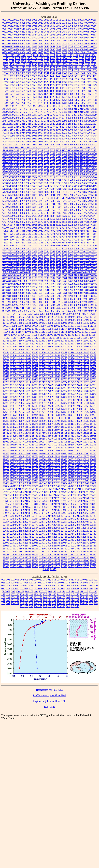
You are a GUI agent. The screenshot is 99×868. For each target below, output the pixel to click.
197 (77, 600)
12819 (35, 394)
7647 (11, 260)
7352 (82, 243)
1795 (29, 106)
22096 (28, 516)
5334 (58, 180)
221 (63, 603)
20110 (21, 465)
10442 (50, 317)
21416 (21, 495)
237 (50, 606)
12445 (86, 352)
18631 (6, 430)
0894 (82, 49)
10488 (64, 320)
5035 (47, 136)
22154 (57, 516)
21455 (57, 495)
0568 (70, 35)
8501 (76, 296)
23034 (64, 543)
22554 (35, 528)
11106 (92, 335)
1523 (29, 82)
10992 (14, 326)
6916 (23, 225)
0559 (41, 35)
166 (59, 597)
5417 (82, 186)
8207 (70, 281)
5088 (47, 145)
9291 (41, 305)
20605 (28, 480)
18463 (6, 427)
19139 (86, 442)
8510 (82, 296)
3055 (41, 127)
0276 (35, 29)
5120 (23, 150)
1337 (23, 73)
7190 (11, 240)
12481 (13, 361)
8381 (11, 290)
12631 (21, 373)
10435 (21, 317)
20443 (35, 474)
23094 (57, 546)
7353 (88, 243)
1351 (5, 76)
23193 (28, 549)
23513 (64, 554)
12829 (13, 397)
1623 (11, 91)
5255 (64, 171)
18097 (28, 418)
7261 (41, 243)
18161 (71, 418)
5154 (82, 153)
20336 (71, 471)
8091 (17, 272)
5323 (88, 177)
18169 (78, 418)
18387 (50, 424)
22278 (28, 522)
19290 (86, 445)
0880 (35, 49)
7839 (88, 263)
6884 (70, 222)
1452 (82, 76)
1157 (12, 61)
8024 (17, 269)
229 (96, 603)
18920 (79, 436)
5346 (82, 180)
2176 (47, 112)
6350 (82, 207)
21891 (6, 510)
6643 (88, 216)
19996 (64, 459)
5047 (11, 139)
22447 (28, 525)
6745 (11, 219)
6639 (64, 216)
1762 (58, 100)
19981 (50, 459)
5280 (88, 171)
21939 (57, 510)
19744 (21, 456)
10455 (79, 317)
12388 (21, 347)
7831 (76, 263)
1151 (70, 58)
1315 (23, 70)
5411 (47, 186)
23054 (93, 543)
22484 (57, 525)
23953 (13, 566)
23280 (42, 549)
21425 (28, 495)
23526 (79, 554)
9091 (17, 302)
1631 (41, 91)
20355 (93, 471)
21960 (79, 510)
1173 (11, 64)
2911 (82, 124)
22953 (71, 540)
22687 (50, 531)
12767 (57, 388)
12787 (86, 391)
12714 (28, 382)
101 (22, 591)
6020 (94, 192)
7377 (94, 243)
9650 (11, 311)
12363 (42, 341)
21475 (79, 495)
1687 (94, 94)
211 (26, 603)
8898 (53, 299)
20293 (42, 471)
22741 (42, 534)
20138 (78, 465)
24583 (71, 566)
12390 (28, 347)
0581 (94, 35)
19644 (64, 453)
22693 (57, 531)
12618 (21, 370)
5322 (82, 177)
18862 (42, 436)
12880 (35, 397)
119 (86, 591)
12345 (91, 338)
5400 (11, 186)
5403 (29, 186)
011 (45, 580)
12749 (86, 385)
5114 (88, 147)
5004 (58, 130)
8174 (17, 278)
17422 (42, 406)
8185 (70, 278)
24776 (86, 566)
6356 (17, 210)
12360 (21, 341)
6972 (11, 228)
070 (96, 586)
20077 (64, 462)
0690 (64, 41)
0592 (35, 38)
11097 (28, 335)
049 (17, 586)
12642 (6, 376)
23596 (42, 557)
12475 (64, 358)
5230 (17, 168)
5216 (35, 165)
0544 (35, 35)
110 (54, 591)
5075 (64, 142)
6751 (46, 219)
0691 (70, 41)
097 (4, 591)
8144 (17, 275)
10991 (6, 326)
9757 (25, 314)
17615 (86, 409)
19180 (28, 445)
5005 (64, 130)
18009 (21, 415)
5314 (35, 177)
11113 (42, 338)
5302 (70, 174)
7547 (82, 248)
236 (45, 606)
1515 (76, 79)
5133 (94, 150)
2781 (82, 118)
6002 (47, 192)
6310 (11, 207)
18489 (21, 427)
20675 (21, 483)
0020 (11, 23)
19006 (21, 439)
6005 (53, 192)
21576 (93, 498)
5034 (41, 136)
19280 (78, 445)
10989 (86, 323)
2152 (5, 109)
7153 (64, 234)
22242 (64, 519)
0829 (58, 43)
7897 (29, 266)
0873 (94, 46)
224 (72, 603)
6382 (70, 210)
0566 (58, 35)
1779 (41, 103)
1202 (58, 64)
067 (86, 586)
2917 (23, 127)
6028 (47, 195)
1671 (11, 94)
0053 (17, 26)
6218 (82, 198)
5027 (94, 133)
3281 (76, 127)
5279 (82, 171)
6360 (41, 210)
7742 (41, 263)
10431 (92, 314)
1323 (64, 70)
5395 (76, 183)
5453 (29, 192)
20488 (50, 474)
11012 (86, 326)
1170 (87, 61)
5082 (11, 145)
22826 (64, 537)
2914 (5, 127)
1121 (76, 55)
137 (45, 594)
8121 (41, 272)
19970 (35, 459)
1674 (29, 94)
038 (68, 583)
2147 (70, 106)
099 (13, 591)
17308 (50, 403)
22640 (6, 531)
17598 (71, 409)
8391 (47, 290)
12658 (28, 379)
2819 (47, 124)
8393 (58, 290)
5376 (88, 180)
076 (17, 588)
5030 (17, 136)
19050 (64, 439)
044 (91, 583)
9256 (76, 302)
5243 (94, 168)
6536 (76, 213)
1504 (29, 79)
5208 (82, 162)
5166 (58, 156)
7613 (41, 257)
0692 (76, 41)
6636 (47, 216)
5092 (70, 145)
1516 (82, 79)
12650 (64, 376)
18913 (71, 436)
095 (91, 588)
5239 (70, 168)
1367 (41, 76)
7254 (17, 243)
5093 (76, 145)
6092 (58, 195)
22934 (57, 540)
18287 (28, 421)
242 (73, 606)
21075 (21, 489)
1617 (76, 88)
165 (54, 597)
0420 (88, 29)
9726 (70, 311)
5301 (64, 174)
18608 (86, 427)
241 (68, 606)
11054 (49, 329)
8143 (11, 275)
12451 (35, 355)
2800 (94, 121)
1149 (58, 58)
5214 (23, 165)
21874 (57, 507)
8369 (70, 287)
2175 (41, 112)
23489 (35, 554)
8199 (29, 281)
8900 (64, 299)
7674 (88, 260)
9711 (64, 311)
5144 (64, 153)
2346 (53, 118)
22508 (86, 525)
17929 (86, 412)
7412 (70, 246)
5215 (29, 165)
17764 (35, 412)
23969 (28, 566)
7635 (88, 257)
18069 (93, 415)
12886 (79, 397)
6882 (58, 222)
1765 (76, 100)
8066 (64, 269)
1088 (82, 52)
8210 (88, 281)
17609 (79, 409)
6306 (82, 204)
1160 (29, 61)
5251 (47, 171)
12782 (50, 391)
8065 (58, 269)
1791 (17, 106)
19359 (64, 448)
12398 (57, 347)
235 (40, 606)
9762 (48, 314)
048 (13, 586)
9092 (23, 302)
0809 (11, 43)
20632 (79, 480)
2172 (23, 112)
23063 (13, 546)
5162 (35, 156)
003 (17, 580)
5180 (47, 159)
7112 (94, 231)
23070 (28, 546)
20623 (57, 480)
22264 (6, 522)
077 (22, 588)
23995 (42, 566)
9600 (46, 308)
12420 (93, 349)
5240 (76, 168)
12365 (57, 341)
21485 (93, 495)
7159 (5, 237)
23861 (35, 563)
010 (40, 580)
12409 (21, 349)
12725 (71, 382)
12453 (50, 355)
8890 (35, 299)
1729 (53, 97)
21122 (42, 489)
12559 (71, 364)
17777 (42, 412)
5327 (17, 180)
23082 (50, 546)
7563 (41, 251)
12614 (86, 367)
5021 (64, 133)
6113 (29, 198)
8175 (23, 278)
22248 (79, 519)
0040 (88, 23)
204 (96, 600)
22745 (57, 534)
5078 (82, 142)
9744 (82, 311)
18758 (13, 433)
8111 (29, 272)
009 (36, 580)
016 (68, 580)
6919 (41, 225)
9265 (5, 305)
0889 (70, 49)
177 (91, 597)
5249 (35, 171)
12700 (64, 379)
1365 (29, 76)
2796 (70, 121)
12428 (35, 352)
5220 (52, 165)
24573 (64, 566)
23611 (78, 557)
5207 (76, 162)
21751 (71, 501)
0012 (64, 20)
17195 (93, 400)
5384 (29, 183)
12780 (35, 391)
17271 (35, 403)
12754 (21, 388)
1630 (35, 91)
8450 (41, 293)
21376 (86, 492)
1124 (93, 55)
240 (63, 606)
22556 (50, 528)
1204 (70, 64)
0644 (94, 38)
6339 (70, 207)
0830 (64, 43)
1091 (6, 55)
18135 (64, 418)
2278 (88, 115)
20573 (64, 477)
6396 (11, 213)
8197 (17, 281)
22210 (21, 519)
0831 (70, 43)
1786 (82, 103)
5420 (5, 189)
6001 (41, 192)
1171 (93, 61)
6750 (41, 219)
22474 (42, 525)
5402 (23, 186)
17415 (35, 406)
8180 (47, 278)
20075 (57, 462)
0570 (82, 35)
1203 (64, 64)
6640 (70, 216)
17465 (79, 406)
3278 (58, 127)
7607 (11, 257)
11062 (78, 329)
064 (73, 586)
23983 (35, 566)
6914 (11, 225)
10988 (79, 323)
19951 (21, 459)
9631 (64, 308)
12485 (42, 361)
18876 (57, 436)
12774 (93, 388)
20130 (35, 465)
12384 (93, 344)
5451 (17, 192)
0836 (5, 46)
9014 (76, 299)
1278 (58, 67)
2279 (94, 115)
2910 (76, 124)
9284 (29, 305)
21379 (93, 492)
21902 (21, 510)
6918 (35, 225)
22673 (35, 531)
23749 (42, 560)
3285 (5, 130)
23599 (57, 557)
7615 (52, 257)
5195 (35, 162)
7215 (46, 240)
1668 (88, 91)
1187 (17, 64)
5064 (5, 142)
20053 (28, 462)
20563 (50, 477)
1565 (11, 85)
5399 (5, 186)
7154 (70, 234)
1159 (23, 61)
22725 (13, 534)
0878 (29, 49)
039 (73, 583)
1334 (5, 73)
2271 (47, 115)
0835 (94, 43)
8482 (23, 296)
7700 (29, 263)
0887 (58, 49)
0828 (53, 43)
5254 (58, 171)
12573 (79, 364)
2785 (11, 121)
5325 (5, 180)
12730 (6, 385)
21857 (28, 507)
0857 (76, 46)
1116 (47, 55)
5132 (88, 150)
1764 (70, 100)
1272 (23, 67)
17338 (79, 403)
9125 (58, 302)
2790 (41, 121)
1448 (58, 76)
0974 (5, 52)
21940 (64, 510)
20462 (42, 474)
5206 (70, 162)
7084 (17, 231)
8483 (29, 296)
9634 (76, 308)
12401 (71, 347)
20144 (86, 465)
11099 (43, 335)
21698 (57, 501)
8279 (23, 287)
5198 (53, 162)
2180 (64, 112)
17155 (64, 400)
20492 (57, 474)
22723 (93, 531)
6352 (88, 207)
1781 (53, 103)
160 (31, 597)
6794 (5, 222)
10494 (79, 320)
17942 (93, 412)
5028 (5, 136)
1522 (23, 82)
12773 (86, 388)
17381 (13, 406)
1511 (52, 79)
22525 (13, 528)
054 (40, 586)
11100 (50, 335)
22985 (35, 543)
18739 (93, 430)
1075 (41, 52)
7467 (29, 248)
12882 (50, 397)
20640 (86, 480)
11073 (14, 332)
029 (31, 583)
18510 (28, 427)
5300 (58, 174)
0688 (53, 41)
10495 (86, 320)
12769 (71, 388)
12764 (50, 388)
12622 (50, 370)
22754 (71, 534)
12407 (6, 349)
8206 (64, 281)
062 (63, 586)
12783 (57, 391)
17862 (57, 412)
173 (77, 597)
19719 (6, 456)
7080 (88, 228)
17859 (50, 412)
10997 (42, 326)
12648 (50, 376)
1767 (88, 100)
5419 (94, 186)
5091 (64, 145)
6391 (82, 210)
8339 (58, 287)
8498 (64, 296)
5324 (94, 177)
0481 (88, 32)
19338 (35, 448)
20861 (93, 483)
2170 (11, 112)
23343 (86, 549)
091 (77, 588)
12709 (6, 382)
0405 (52, 29)
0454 (35, 32)
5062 (88, 139)
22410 (93, 522)
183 (17, 600)
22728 (21, 534)
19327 (28, 448)
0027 (29, 23)
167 (63, 597)
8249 (82, 284)
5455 (35, 192)
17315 (57, 403)
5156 (94, 153)
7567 (53, 251)
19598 (13, 453)
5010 (94, 130)
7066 (47, 228)
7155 (76, 234)
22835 (79, 537)
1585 (35, 88)
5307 (5, 177)
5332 (47, 180)
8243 (70, 284)
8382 (17, 290)
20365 (13, 474)
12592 (93, 364)
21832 (71, 504)
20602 (13, 480)
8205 (58, 281)
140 (54, 594)
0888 (64, 49)
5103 (29, 147)
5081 (5, 145)
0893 (76, 49)
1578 (88, 85)
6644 (94, 216)
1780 (47, 103)
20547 (28, 477)
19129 (78, 442)
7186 (82, 237)
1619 (88, 88)
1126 (12, 58)
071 (3, 588)
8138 (88, 272)
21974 (6, 513)
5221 (58, 165)
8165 (76, 275)
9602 (52, 308)
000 (3, 580)
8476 (94, 293)
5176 (23, 159)
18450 (86, 424)
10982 (35, 323)
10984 (50, 323)
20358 (6, 474)
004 (22, 580)
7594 (35, 254)
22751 (64, 534)
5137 (23, 153)
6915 (17, 225)
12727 (78, 382)
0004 (23, 20)
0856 (70, 46)
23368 (13, 552)
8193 (94, 278)
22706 (71, 531)
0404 (46, 29)
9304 (88, 305)
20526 (79, 474)
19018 (42, 439)
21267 (93, 489)
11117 (49, 338)
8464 (64, 293)
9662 (47, 311)
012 (49, 580)
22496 (71, 525)
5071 (41, 142)
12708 (93, 379)
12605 (21, 367)
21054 (14, 489)
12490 (57, 361)
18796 (57, 433)
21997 (42, 513)
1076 (47, 52)
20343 (79, 471)
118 (81, 591)
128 (17, 594)
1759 (41, 100)
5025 (82, 133)
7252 (5, 243)
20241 (79, 468)
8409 (5, 293)
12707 (86, 379)
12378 (50, 344)
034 (50, 583)
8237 (64, 284)
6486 (64, 213)
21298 (42, 492)
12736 (28, 385)
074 (13, 588)
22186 (93, 516)
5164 (47, 156)
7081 (94, 228)
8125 (52, 272)
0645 (5, 41)
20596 (6, 480)
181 (13, 600)
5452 (23, 192)
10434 (13, 317)
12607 (35, 367)
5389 (53, 183)
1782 (58, 103)
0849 (35, 46)
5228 (5, 168)
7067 (53, 228)
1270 (11, 67)
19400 (93, 448)
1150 (64, 58)
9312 (17, 308)
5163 (41, 156)
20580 (79, 477)
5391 (64, 183)
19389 (86, 448)
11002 (57, 326)
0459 (64, 32)
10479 (50, 320)
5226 (88, 165)
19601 (21, 453)
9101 (53, 302)
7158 (94, 234)
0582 (5, 38)
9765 (66, 314)
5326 (11, 180)
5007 (76, 130)
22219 (42, 519)
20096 (86, 462)
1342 (53, 73)
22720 (86, 531)
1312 (5, 70)
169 (68, 597)
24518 (57, 566)
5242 (88, 168)
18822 (93, 433)
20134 (49, 465)
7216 (52, 240)
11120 (63, 338)
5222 (64, 165)
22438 (6, 525)
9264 (94, 302)
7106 (82, 231)
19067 (6, 442)
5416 (76, 186)
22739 (35, 534)
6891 (5, 225)
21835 (78, 504)
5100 (11, 147)
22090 (13, 516)
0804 (88, 41)
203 (91, 600)
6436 (41, 213)
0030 (47, 23)
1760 (47, 100)
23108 (79, 546)
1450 (70, 76)
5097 (94, 145)
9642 (88, 308)
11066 (7, 332)
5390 (58, 183)
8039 (29, 269)
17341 (86, 403)
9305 (94, 305)
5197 (47, 162)
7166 (35, 237)
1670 (5, 94)
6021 (5, 195)
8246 (76, 284)
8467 (70, 293)
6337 (58, 207)
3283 (88, 127)
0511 (29, 35)
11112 (35, 338)
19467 (57, 451)
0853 (53, 46)
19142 (93, 442)
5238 (64, 168)
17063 (21, 400)
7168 (47, 237)
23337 (79, 549)
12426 (28, 352)
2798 (82, 121)
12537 (86, 361)
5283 (11, 174)
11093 (7, 335)
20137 (71, 465)
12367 (71, 341)
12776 (13, 391)
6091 (53, 195)
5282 (5, 174)
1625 (23, 91)
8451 (47, 293)
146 (77, 594)
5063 (94, 139)
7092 (53, 231)
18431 (79, 424)
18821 (86, 433)
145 (73, 594)
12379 (57, 344)
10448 (64, 317)
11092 (92, 332)
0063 (76, 26)
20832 (71, 483)
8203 (47, 281)
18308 (57, 421)
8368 (64, 287)
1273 (29, 67)
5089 (53, 145)
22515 (93, 525)
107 (41, 591)
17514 (21, 409)
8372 (76, 287)
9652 (17, 311)
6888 (88, 222)
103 (31, 591)
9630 (58, 308)
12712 (20, 382)
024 (8, 583)
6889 (94, 222)
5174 (11, 159)
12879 (28, 397)
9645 (94, 308)
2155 (23, 109)
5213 (17, 165)
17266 (21, 403)
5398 (94, 183)
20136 (64, 465)
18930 (86, 436)
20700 (35, 483)
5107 (53, 147)
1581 (11, 88)
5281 (94, 171)
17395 (28, 406)
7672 (82, 260)
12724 (64, 382)
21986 (28, 513)
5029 (11, 136)
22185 (86, 516)
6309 (5, 207)
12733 (13, 385)
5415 (70, 186)
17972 (13, 415)
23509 (57, 554)
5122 (35, 150)
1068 (29, 52)
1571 (47, 85)
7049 (29, 228)
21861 (35, 507)
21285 (13, 492)
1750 (82, 97)
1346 (70, 73)
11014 (93, 326)
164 (50, 597)
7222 (76, 240)
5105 (41, 147)
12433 (64, 352)
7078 (76, 228)
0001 (5, 20)
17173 (79, 400)
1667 (82, 91)
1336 (17, 73)
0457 (53, 32)
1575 (70, 85)
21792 (6, 504)
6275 (64, 201)
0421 (94, 29)
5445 (76, 189)
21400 (13, 495)
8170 (94, 275)
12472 (50, 358)
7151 (52, 234)
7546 (76, 248)
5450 (11, 192)
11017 (7, 329)
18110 (49, 418)
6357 (23, 210)
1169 (82, 61)
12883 (57, 397)
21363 (78, 492)
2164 (70, 109)
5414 (64, 186)
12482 (21, 361)
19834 (57, 456)
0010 (53, 20)
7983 (70, 266)
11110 (21, 338)
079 (31, 588)
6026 (35, 195)
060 (54, 586)
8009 (94, 266)
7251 (94, 240)
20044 (21, 462)
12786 (79, 391)
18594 (71, 427)
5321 (76, 177)
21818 (49, 504)
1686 (88, 94)
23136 (93, 546)
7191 (17, 240)
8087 (5, 272)
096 (96, 588)
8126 (58, 272)
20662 (13, 483)
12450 (28, 355)
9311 (11, 308)
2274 (64, 115)
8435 (17, 293)
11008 (78, 326)
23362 (6, 552)
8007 (88, 266)
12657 (21, 379)
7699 (23, 263)
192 (54, 600)
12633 (35, 373)
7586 (11, 254)
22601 (79, 528)
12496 (71, 361)
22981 (28, 543)
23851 (13, 563)
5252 (53, 171)
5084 (23, 145)
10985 (57, 323)
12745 (64, 385)
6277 (76, 201)
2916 (17, 127)
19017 (35, 439)
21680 (50, 501)
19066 (93, 439)
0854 (58, 46)
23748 (35, 560)
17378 (6, 406)
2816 (29, 124)
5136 (17, 153)
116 (73, 591)
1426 (47, 76)
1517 (88, 79)
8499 (70, 296)
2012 (41, 106)
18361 (13, 424)
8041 (35, 269)
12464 (28, 358)
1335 (11, 73)
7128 (11, 234)
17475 (93, 406)
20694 (28, 483)
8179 (41, 278)
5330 (35, 180)
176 (86, 597)
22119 (35, 516)
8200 (35, 281)
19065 (86, 439)
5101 (17, 147)
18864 (50, 436)
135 (36, 594)
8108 (23, 272)
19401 (6, 451)
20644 (93, 480)
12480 (6, 361)
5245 (11, 171)
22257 (93, 519)
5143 (58, 153)
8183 (58, 278)
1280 (70, 67)
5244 (5, 171)
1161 (35, 61)
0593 (41, 38)
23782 (64, 560)
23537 (93, 554)
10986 (64, 323)
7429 (5, 248)
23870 (50, 563)
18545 (35, 427)
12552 (57, 364)
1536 (70, 82)
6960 (76, 225)
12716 (35, 382)
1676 (35, 94)
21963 (86, 510)
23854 (28, 563)
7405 (58, 246)
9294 (53, 305)
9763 (54, 314)
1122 (81, 55)
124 (8, 594)
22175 (78, 516)
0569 (76, 35)
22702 (64, 531)
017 (72, 580)
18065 (86, 415)
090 (73, 588)
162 (40, 597)
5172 (94, 156)
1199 (40, 64)
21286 (21, 492)
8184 (64, 278)
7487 (35, 248)
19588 (6, 453)
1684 (76, 94)
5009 (88, 130)
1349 (88, 73)
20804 (64, 483)
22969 (93, 540)
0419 (82, 29)
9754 (13, 314)
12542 (13, 364)
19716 (93, 453)
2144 (53, 106)
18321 (71, 421)
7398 (41, 246)
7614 (46, 257)
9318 (35, 308)
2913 (94, 124)
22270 (13, 522)
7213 (35, 240)
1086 (70, 52)
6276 (70, 201)
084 (45, 588)
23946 (6, 566)
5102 (23, 147)
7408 (64, 246)
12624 (64, 370)
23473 (6, 554)
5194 (29, 162)
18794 (50, 433)
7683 (5, 263)
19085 (28, 442)
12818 (28, 394)
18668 (35, 430)
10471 (42, 320)
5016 (35, 133)
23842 (6, 563)
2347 (58, 118)
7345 (70, 243)
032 (40, 583)
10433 (6, 317)
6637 (53, 216)
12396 (50, 347)
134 (31, 594)
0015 (82, 20)
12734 (21, 385)
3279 (64, 127)
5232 (29, 168)
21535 (71, 498)
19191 (35, 445)
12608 (42, 367)
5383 (23, 183)
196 (73, 600)
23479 (13, 554)
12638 (71, 373)
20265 (6, 471)
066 (82, 586)
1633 (53, 91)
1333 (94, 70)
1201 (52, 64)
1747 (64, 97)
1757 (29, 100)
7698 (17, 263)
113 (59, 591)
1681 (58, 94)
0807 (5, 43)
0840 (23, 46)
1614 (58, 88)
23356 (93, 549)
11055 (57, 329)
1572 (53, 85)
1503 (23, 79)
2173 (29, 112)
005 (27, 580)
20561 (42, 477)
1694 (35, 97)
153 (3, 597)
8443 (23, 293)
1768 (94, 100)
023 (3, 583)
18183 (86, 418)
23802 (79, 560)
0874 (5, 49)
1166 (64, 61)
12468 (35, 358)
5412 (52, 186)
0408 (70, 29)
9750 (94, 311)
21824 (57, 504)
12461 (13, 358)
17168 (71, 400)
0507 (5, 35)
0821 (23, 43)
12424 (21, 352)
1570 (41, 85)
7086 (29, 231)
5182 (58, 159)
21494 (21, 498)
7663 (53, 260)
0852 (47, 46)
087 (59, 588)
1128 (23, 58)
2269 (35, 115)
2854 (70, 124)
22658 (28, 531)
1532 (53, 82)
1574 (64, 85)
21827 (64, 504)
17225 (6, 403)
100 (18, 591)
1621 (94, 88)
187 (31, 600)
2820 (53, 124)
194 (63, 600)
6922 (58, 225)
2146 (64, 106)
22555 (42, 528)
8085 (94, 269)
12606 (28, 367)
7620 (70, 257)
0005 (29, 20)
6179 (70, 198)
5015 (29, 133)
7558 (29, 251)
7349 (76, 243)
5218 (46, 165)
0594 (47, 38)
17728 (28, 412)
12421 (6, 352)
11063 (85, 329)
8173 (11, 278)
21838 (86, 504)
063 (68, 586)
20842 (86, 483)
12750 (93, 385)
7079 (82, 228)
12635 (50, 373)
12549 (35, 364)
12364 (50, 341)
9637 (82, 308)
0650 (29, 41)
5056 (58, 139)
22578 (64, 528)
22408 (86, 522)
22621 (93, 528)
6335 (46, 207)
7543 (70, 248)
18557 (50, 427)
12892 (6, 400)
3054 (35, 127)
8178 (35, 278)
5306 (94, 174)
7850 (11, 266)
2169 (5, 112)
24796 (93, 566)
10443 (57, 317)
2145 (58, 106)
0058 (47, 26)
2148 (76, 106)
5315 (41, 177)
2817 (35, 124)
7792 (58, 263)
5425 (35, 189)
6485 (58, 213)
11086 (64, 332)
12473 (57, 358)
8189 (82, 278)
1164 (52, 61)
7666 (64, 260)
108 (45, 591)
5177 (29, 159)
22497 (79, 525)
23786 (71, 560)
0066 (94, 26)
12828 (6, 397)
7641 (94, 257)
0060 (58, 26)
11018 (14, 329)
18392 (57, 424)
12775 (6, 391)
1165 (58, 61)
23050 (86, 543)
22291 (42, 522)
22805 (50, 537)
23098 (64, 546)
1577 (82, 85)
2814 (17, 124)
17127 (50, 400)
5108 (59, 147)
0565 (52, 35)
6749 (35, 219)
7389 (29, 246)
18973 (6, 439)
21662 (13, 501)
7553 (11, 251)
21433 (35, 495)
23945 (93, 563)
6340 (76, 207)
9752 (7, 314)
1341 (47, 73)
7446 (17, 248)
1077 (53, 52)
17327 (64, 403)
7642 (5, 260)
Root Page (49, 707)
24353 (50, 566)
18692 (50, 430)
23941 (79, 563)
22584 (71, 528)
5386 (41, 183)
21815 (42, 504)
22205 (13, 519)
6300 (47, 204)
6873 (29, 222)
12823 (64, 394)
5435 (64, 189)
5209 (88, 162)
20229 (71, 468)
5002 (47, 130)
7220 (64, 240)
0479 (82, 32)
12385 (6, 347)
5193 (23, 162)
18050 (64, 415)
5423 (23, 189)
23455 (86, 552)
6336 (52, 207)
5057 (64, 139)
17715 (21, 412)
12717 (42, 382)
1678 (47, 94)
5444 (70, 189)
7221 (70, 240)
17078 (35, 400)
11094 (14, 335)
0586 (17, 38)
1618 (82, 88)
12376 (35, 344)
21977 (13, 513)
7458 (23, 248)
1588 (53, 88)
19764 (42, 456)
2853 (64, 124)
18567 (57, 427)
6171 (58, 198)
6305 (76, 204)
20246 (86, 468)
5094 (82, 145)
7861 (23, 266)
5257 (70, 171)
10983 (42, 323)
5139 (35, 153)
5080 (94, 142)
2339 (11, 118)
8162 (58, 275)
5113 (82, 147)
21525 (57, 498)
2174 (35, 112)
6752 (52, 219)
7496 (41, 248)
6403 (35, 213)
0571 (88, 35)
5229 (11, 168)
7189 (5, 240)
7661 (47, 260)
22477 (50, 525)
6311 (17, 207)
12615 (93, 367)
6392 (88, 210)
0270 (29, 29)
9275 (23, 305)
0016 (88, 20)
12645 (28, 376)
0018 (94, 20)
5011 (5, 133)
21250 (85, 489)
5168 (70, 156)
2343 (35, 118)
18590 (64, 427)
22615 (86, 528)
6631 (23, 216)
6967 (88, 225)
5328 (23, 180)
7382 (17, 246)
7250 (88, 240)
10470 (35, 320)
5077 (76, 142)
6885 (76, 222)
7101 (70, 231)
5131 (82, 150)
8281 (29, 287)
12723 (57, 382)
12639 (79, 373)
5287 (29, 174)
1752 (94, 97)
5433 (53, 189)
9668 (58, 311)
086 (54, 588)
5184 (70, 159)
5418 (88, 186)
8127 (64, 272)
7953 (47, 266)
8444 (29, 293)
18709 (64, 430)
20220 (57, 468)
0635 (64, 38)
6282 (11, 204)
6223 (11, 201)
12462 (21, 358)
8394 (64, 290)
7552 (5, 251)
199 (82, 600)
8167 (88, 275)
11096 (21, 335)
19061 (71, 439)
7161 (17, 237)
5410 (41, 186)
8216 (29, 284)
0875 (11, 49)
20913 (21, 486)
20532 (6, 477)
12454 (57, 355)
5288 (35, 174)
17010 (13, 400)
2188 (94, 112)
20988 (79, 486)
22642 (13, 531)
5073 (53, 142)
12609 (50, 367)
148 (86, 594)
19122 (71, 442)
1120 (70, 55)
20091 (79, 462)
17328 (71, 403)
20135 (57, 465)
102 (27, 591)
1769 (5, 103)
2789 (35, 121)
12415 (57, 349)
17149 (57, 400)
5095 (88, 145)
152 (96, 594)
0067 (5, 29)
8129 (70, 272)
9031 (5, 302)
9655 (23, 311)
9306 (5, 308)
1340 (41, 73)
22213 (28, 519)
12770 (79, 388)
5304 (82, 174)
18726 (79, 430)
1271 (17, 67)
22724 (6, 534)
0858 (82, 46)
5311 (29, 177)
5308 (11, 177)
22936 (64, 540)
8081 (82, 269)
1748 (70, 97)
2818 (41, 124)
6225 (23, 201)
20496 (64, 474)
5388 (47, 183)
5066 (17, 142)
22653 (21, 531)
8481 (17, 296)
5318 (58, 177)
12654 (93, 376)
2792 (53, 121)
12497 (79, 361)
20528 (93, 474)
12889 (93, 397)
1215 (82, 64)
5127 (64, 150)
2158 (41, 109)
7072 (58, 228)
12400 (64, 347)
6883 (64, 222)
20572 (57, 477)
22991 (42, 543)
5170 (82, 156)
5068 (29, 142)
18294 (35, 421)
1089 (88, 52)
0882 (47, 49)
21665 (21, 501)
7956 (53, 266)
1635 (64, 91)
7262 (47, 243)
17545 (42, 409)
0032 (58, 23)
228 (91, 603)
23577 (28, 557)
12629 (6, 373)
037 (63, 583)
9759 (36, 314)
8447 (35, 293)
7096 (64, 231)
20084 (71, 462)
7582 (94, 251)
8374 (82, 287)
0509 (17, 35)
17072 (28, 400)
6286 (35, 204)
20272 (21, 471)
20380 (28, 474)
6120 (52, 198)
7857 (17, 266)
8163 (64, 275)
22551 (28, 528)
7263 (53, 243)
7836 (82, 263)
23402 (35, 552)
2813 (11, 124)
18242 (13, 421)
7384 (23, 246)
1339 (35, 73)
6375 (58, 210)
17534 (35, 409)
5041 (82, 136)
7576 (82, 251)
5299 (53, 174)
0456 (47, 32)
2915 (11, 127)
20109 (13, 465)
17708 (13, 412)
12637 (64, 373)
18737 (86, 430)
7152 (58, 234)
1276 (47, 67)
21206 (71, 489)
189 (40, 600)
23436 (64, 552)
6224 (17, 201)
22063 (79, 513)
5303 (76, 174)
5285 (23, 174)
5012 (11, 133)
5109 (65, 147)
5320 (70, 177)
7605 (94, 254)
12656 (13, 379)
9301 (70, 305)
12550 (42, 364)
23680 (93, 557)
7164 (23, 237)
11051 (35, 329)
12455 (64, 355)
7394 (35, 246)
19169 (13, 445)
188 (36, 600)
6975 (17, 228)
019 (82, 580)
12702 (79, 379)
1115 (41, 55)
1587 (47, 88)
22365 (64, 522)
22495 (64, 525)
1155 (93, 58)
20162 (13, 468)
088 (63, 588)
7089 (41, 231)
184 (22, 600)
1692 (23, 97)
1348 (82, 73)
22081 (6, 516)
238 (54, 606)
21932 (50, 510)
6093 (64, 195)
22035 (50, 513)
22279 (35, 522)
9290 (35, 305)
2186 (82, 112)
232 (27, 606)
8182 (53, 278)
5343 (70, 180)
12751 (6, 388)
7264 (58, 243)
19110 (57, 442)
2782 (88, 118)
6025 (29, 195)
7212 (29, 240)
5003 (53, 130)
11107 (7, 338)
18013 (28, 415)
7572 (70, 251)
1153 (82, 58)
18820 (79, 433)
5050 (29, 139)
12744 (57, 385)
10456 (86, 317)
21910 (35, 510)
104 (36, 591)
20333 (64, 471)
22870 (13, 540)
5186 (76, 159)
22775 (21, 537)
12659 (35, 379)
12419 (86, 349)
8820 (23, 299)
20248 (93, 468)
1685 (82, 94)
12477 (79, 358)
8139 (94, 272)
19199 (42, 445)
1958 (35, 106)
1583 (23, 88)
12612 (71, 367)
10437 (35, 317)
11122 (70, 338)
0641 (76, 38)
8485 (35, 296)
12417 (71, 349)
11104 (78, 335)
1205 (76, 64)
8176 (29, 278)
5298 (47, 174)
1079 (64, 52)
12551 (50, 364)
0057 (41, 26)
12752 (13, 388)
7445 (11, 248)
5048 (17, 139)
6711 (5, 219)
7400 (47, 246)
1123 (87, 55)
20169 (21, 468)
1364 (23, 76)
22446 (21, 525)
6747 (23, 219)
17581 (64, 409)
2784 (5, 121)
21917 (42, 510)
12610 (57, 367)
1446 (53, 76)
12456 (71, 355)
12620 (35, 370)
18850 (21, 436)
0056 (35, 26)
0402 (41, 29)
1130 (35, 58)
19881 (6, 459)
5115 (94, 147)
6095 (76, 195)
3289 (29, 130)
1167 (70, 61)
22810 (57, 537)
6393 (94, 210)
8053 (53, 269)
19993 (57, 459)
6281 (5, 204)
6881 (53, 222)
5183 (64, 159)
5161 (29, 156)
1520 (11, 82)
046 (3, 586)
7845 (94, 263)
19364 (71, 448)
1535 (64, 82)
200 (86, 600)
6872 (23, 222)
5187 (82, 159)
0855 (64, 46)
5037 (58, 136)
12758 (42, 388)
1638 (76, 91)
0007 (41, 20)
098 (8, 591)
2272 (53, 115)
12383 (86, 344)
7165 (29, 237)
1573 (58, 85)
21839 (93, 504)
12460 (6, 358)
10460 (6, 320)
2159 (47, 109)
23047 (71, 543)
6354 (5, 210)
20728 (57, 483)
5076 (70, 142)
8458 (53, 293)
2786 (17, 121)
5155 (88, 153)
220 (59, 603)
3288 (23, 130)
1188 (23, 64)
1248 (94, 64)
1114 (35, 55)
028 (27, 583)
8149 (35, 275)
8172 (5, 278)
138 (50, 594)
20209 (50, 468)
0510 (23, 35)
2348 (64, 118)
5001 (41, 130)
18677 (42, 430)
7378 (5, 246)
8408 (94, 290)
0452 (23, 32)
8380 (5, 290)
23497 (50, 554)
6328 (29, 207)
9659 (35, 311)
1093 (18, 55)
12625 (71, 370)
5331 (41, 180)
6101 (11, 198)
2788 (29, 121)
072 (8, 588)
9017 (82, 299)
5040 (76, 136)
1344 (58, 73)
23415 (50, 552)
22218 (35, 519)
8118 (35, 272)
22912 (35, 540)
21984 (21, 513)
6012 (76, 192)
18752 (6, 433)
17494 (13, 409)
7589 (23, 254)
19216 (57, 445)
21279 (6, 492)
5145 (70, 153)
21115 (35, 489)
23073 (42, 546)
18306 (50, 421)
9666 (53, 311)
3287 (17, 130)
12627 (86, 370)
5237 (58, 168)
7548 (88, 248)
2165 (76, 109)
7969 (64, 266)
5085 (29, 145)
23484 (28, 554)
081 (36, 588)
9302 (76, 305)
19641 (57, 453)
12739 (35, 385)
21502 (42, 498)
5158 (11, 156)
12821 (50, 394)
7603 (82, 254)
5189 (94, 159)
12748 (79, 385)
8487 (47, 296)
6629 (11, 216)
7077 (70, 228)
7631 (82, 257)
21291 (28, 492)
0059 (53, 26)
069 (91, 586)
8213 (11, 284)
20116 (28, 465)
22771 (13, 537)
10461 (13, 320)
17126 (42, 400)
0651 (35, 41)
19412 (21, 451)
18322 (79, 421)
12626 (79, 370)
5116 (5, 150)
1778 (35, 103)
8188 (76, 278)
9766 (72, 314)
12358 (13, 341)
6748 (29, 219)
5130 (76, 150)
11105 (85, 335)
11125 (77, 338)
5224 (76, 165)
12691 (50, 379)
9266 (11, 305)
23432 (57, 552)
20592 (93, 477)
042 (82, 583)
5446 (82, 189)
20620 (50, 480)
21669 (28, 501)
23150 (6, 549)
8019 (11, 269)
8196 (11, 281)
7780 (47, 263)
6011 (70, 192)
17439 (71, 406)
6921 (53, 225)
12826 (86, 394)
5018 (46, 133)
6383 (76, 210)
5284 (17, 174)
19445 (50, 451)
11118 (56, 338)
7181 (53, 237)
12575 (86, 364)
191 (50, 600)
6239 (53, 201)
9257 (82, 302)
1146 (41, 58)
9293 (47, 305)
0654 (47, 41)
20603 (21, 480)
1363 (17, 76)
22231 (50, 519)
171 (73, 597)
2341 (23, 118)
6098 (94, 195)
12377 (42, 344)
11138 (84, 338)
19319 (21, 448)
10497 (93, 320)
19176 (21, 445)
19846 (71, 456)
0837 (11, 46)
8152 (47, 275)
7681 (94, 260)
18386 (42, 424)
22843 (86, 537)
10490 (71, 320)
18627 (93, 427)
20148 (93, 465)
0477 (70, 32)
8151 (41, 275)
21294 (35, 492)
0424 (17, 32)
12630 (13, 373)
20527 (86, 474)
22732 (28, 534)
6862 (17, 222)
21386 (6, 495)
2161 (53, 109)
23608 (64, 557)
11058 (71, 329)
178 (96, 597)
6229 (47, 201)
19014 (28, 439)
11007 (71, 326)
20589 (86, 477)
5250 (41, 171)
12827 (93, 394)
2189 (5, 115)
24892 (46, 569)
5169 (76, 156)
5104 (35, 147)
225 (77, 603)
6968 (94, 225)
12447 (6, 355)
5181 (53, 159)
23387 (21, 552)
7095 (58, 231)
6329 (35, 207)
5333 (53, 180)
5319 (64, 177)
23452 (79, 552)
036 (59, 583)
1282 (82, 67)
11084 (49, 332)
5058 (70, 139)
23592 (35, 557)
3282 (82, 127)
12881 (42, 397)
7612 (35, 257)
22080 (93, 513)
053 (36, 586)
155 (13, 597)
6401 (29, 213)
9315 (29, 308)
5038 (64, 136)
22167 (64, 516)
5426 (41, 189)
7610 (23, 257)
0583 (11, 38)
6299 (41, 204)
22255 (86, 519)
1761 (53, 100)
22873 (21, 540)
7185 (76, 237)
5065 (11, 142)
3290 (35, 130)
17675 (6, 412)
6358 (29, 210)
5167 (64, 156)
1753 (5, 100)
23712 (13, 560)
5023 (70, 133)
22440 (13, 525)
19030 (50, 439)
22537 (21, 528)
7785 (53, 263)
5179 (41, 159)
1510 (47, 79)
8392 (53, 290)
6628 (5, 216)
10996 (35, 326)
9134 (64, 302)
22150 (49, 516)
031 (36, 583)
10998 (50, 326)
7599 (64, 254)
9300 (64, 305)
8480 (11, 296)
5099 (5, 147)
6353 (94, 207)
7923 (35, 266)
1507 (35, 79)
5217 (41, 165)
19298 (93, 445)
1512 (58, 79)
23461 (93, 552)
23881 (57, 563)
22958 (86, 540)
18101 (42, 418)
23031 (57, 543)
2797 (76, 121)
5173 (5, 159)
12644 (21, 376)
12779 (28, 391)
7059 (41, 228)
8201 (41, 281)
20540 (21, 477)
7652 (29, 260)
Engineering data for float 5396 (49, 701)
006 (31, 580)
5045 (94, 136)
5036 (53, 136)
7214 (41, 240)
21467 (71, 495)
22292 (50, 522)
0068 (11, 29)
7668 (70, 260)
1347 (76, 73)
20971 (71, 486)
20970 (64, 486)
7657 (35, 260)
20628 (71, 480)
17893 (64, 412)
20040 (6, 462)
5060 (76, 139)
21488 (6, 498)
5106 (47, 147)
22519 (6, 528)
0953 (94, 49)
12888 (86, 397)
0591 (29, 38)
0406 (58, 29)
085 (50, 588)
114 (64, 591)
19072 (13, 442)
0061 (64, 26)
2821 (58, 124)
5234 (41, 168)
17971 (6, 415)
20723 (50, 483)
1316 (29, 70)
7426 (94, 246)
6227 (35, 201)
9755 (19, 314)
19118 (64, 442)
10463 (21, 320)
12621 (42, 370)
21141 (49, 489)
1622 (5, 91)
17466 (86, 406)
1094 (24, 55)
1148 (52, 58)
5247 (23, 171)
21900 (13, 510)
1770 (11, 103)
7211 (23, 240)
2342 (29, 118)
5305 (88, 174)
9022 (94, 299)
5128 (70, 150)
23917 (64, 563)
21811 (35, 504)
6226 (29, 201)
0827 (47, 43)
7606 (5, 257)
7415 (76, 246)
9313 (23, 308)
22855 (6, 540)
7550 (94, 248)
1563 (94, 82)
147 (82, 594)
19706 (86, 453)
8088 (11, 272)
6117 (41, 198)
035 (54, 583)
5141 (47, 153)
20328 (50, 471)
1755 (17, 100)
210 (22, 603)
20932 (42, 486)
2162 (58, 109)
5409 (35, 186)
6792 (88, 219)
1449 (64, 76)
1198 (35, 64)
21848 (21, 507)
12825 (79, 394)
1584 (29, 88)
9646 (5, 311)
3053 (29, 127)
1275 (41, 67)
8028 (23, 269)
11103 (71, 335)
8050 (41, 269)
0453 (29, 32)
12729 (93, 382)
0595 (53, 38)
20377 (21, 474)
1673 (23, 94)
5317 (52, 177)
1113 (30, 55)
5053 (47, 139)
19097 (42, 442)
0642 (82, 38)
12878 (21, 397)
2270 (41, 115)
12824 (71, 394)
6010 (64, 192)
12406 (93, 347)
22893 (28, 540)
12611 (64, 367)
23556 (13, 557)
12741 (42, 385)
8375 (88, 287)
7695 (11, 263)
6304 (70, 204)
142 (63, 594)
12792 (21, 394)
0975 (11, 52)
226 (82, 603)
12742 (50, 385)
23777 (57, 560)
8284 (35, 287)
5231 (23, 168)
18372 (28, 424)
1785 (76, 103)
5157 (5, 156)
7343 (64, 243)
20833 (79, 483)
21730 (64, 501)
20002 (79, 459)
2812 (5, 124)
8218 (41, 284)
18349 (6, 424)
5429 (47, 189)
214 (36, 603)
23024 (50, 543)
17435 (64, 406)
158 (22, 597)
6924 (70, 225)
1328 (88, 70)
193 (59, 600)
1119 (64, 55)
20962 (57, 486)
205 (3, 603)
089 (68, 588)
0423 (11, 32)
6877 (41, 222)
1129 (29, 58)
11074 (21, 332)
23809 (93, 560)
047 (8, 586)
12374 (28, 344)
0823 (35, 43)
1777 (29, 103)
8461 (58, 293)
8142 (5, 275)
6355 (11, 210)
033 (45, 583)
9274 (17, 305)
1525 (41, 82)
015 (63, 580)
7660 (41, 260)
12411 (35, 349)
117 (77, 591)
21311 (57, 492)
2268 (29, 115)
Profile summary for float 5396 (49, 695)
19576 (86, 451)
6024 (23, 195)
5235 (47, 168)
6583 (94, 213)
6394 (5, 213)
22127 (42, 516)
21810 (28, 504)
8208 (76, 281)
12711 (13, 382)
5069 (35, 142)
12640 (86, 373)
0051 (5, 26)
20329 (57, 471)
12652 (79, 376)
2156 (29, 109)
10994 (21, 326)
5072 (47, 142)
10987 (71, 323)
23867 (42, 563)
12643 (13, 376)
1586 (41, 88)
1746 (58, 97)
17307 (42, 403)
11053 (42, 329)
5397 (88, 183)
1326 (76, 70)
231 (22, 606)
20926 (35, 486)
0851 (41, 46)
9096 (41, 302)
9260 (88, 302)
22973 (21, 543)
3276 (47, 127)
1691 (17, 97)
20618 (35, 480)
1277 (53, 67)
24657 (79, 566)
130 (27, 594)
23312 (64, 549)
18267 (21, 421)
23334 (71, 549)
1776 (23, 103)
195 (68, 600)
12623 (57, 370)
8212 (5, 284)
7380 (11, 246)
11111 (28, 338)
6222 (5, 201)
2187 (88, 112)
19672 (71, 453)
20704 (42, 483)
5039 (70, 136)
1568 (29, 85)
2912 (88, 124)
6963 (82, 225)
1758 (35, 100)
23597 (50, 557)
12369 (86, 341)
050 (22, 586)
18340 (93, 421)
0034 (70, 23)
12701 (71, 379)
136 (40, 594)
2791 (47, 121)
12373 (21, 344)
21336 (64, 492)
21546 (79, 498)
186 (27, 600)
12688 (42, 379)
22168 (71, 516)
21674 (35, 501)
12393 (35, 347)
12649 (57, 376)
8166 (82, 275)
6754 (64, 219)
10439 (42, 317)
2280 (5, 118)
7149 (41, 234)
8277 (17, 287)
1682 (64, 94)
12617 (13, 370)
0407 (64, 29)
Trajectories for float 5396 (50, 690)
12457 (79, 355)
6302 (58, 204)
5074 (58, 142)
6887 (82, 222)
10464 (28, 320)
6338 (64, 207)
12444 (79, 352)
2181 (70, 112)
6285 (29, 204)
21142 (57, 489)
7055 (35, 228)
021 (91, 580)
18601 (79, 427)
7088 (35, 231)
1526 (47, 82)
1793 (23, 106)
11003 (64, 326)
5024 (76, 133)
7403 (53, 246)
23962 (21, 566)
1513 (64, 79)
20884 (6, 486)
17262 (13, 403)
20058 (42, 462)
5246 (17, 171)
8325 (53, 287)
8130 (76, 272)
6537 (82, 213)
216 (40, 603)
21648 (6, 501)
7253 (11, 243)
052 (31, 586)
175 (82, 597)
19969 (28, 459)
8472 (82, 293)
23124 (86, 546)
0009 (47, 20)
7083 (11, 231)
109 (50, 591)
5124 (46, 150)
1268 (5, 67)
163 (45, 597)
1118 (58, 55)
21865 (42, 507)
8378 (94, 287)
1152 (76, 58)
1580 (5, 88)
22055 (64, 513)
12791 (13, 394)
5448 (94, 189)
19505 (64, 451)
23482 (21, 554)
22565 (57, 528)
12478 (86, 358)
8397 (76, 290)
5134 (5, 153)
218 (49, 603)
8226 (53, 284)
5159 (17, 156)
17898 (71, 412)
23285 (50, 549)
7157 (88, 234)
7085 (23, 231)
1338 (29, 73)
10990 (93, 323)
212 (31, 603)
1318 (41, 70)
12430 (50, 352)
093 (86, 588)
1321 (53, 70)
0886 (53, 49)
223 (68, 603)
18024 (42, 415)
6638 (58, 216)
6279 (88, 201)
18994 (13, 439)
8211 (94, 281)
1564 (5, 85)
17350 (93, 403)
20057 (35, 462)
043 (86, 583)
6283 (17, 204)
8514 (94, 296)
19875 (86, 456)
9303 (82, 305)
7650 (23, 260)
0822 (29, 43)
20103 (93, 462)
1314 (17, 70)
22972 (13, 543)
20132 (42, 465)
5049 (23, 139)
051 (27, 586)
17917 (79, 412)
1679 (53, 94)
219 (54, 603)
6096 (82, 195)
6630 (17, 216)
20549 (35, 477)
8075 (76, 269)
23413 (42, 552)
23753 (50, 560)
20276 (28, 471)
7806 (64, 263)
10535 (13, 323)
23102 (71, 546)
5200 (64, 162)
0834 (88, 43)
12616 (6, 370)
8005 (82, 266)
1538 (82, 82)
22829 (71, 537)
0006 (35, 20)
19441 (35, 451)
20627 (64, 480)
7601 (76, 254)
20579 (71, 477)
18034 (57, 415)
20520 (71, 474)
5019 (52, 133)
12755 (28, 388)
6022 (11, 195)
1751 (88, 97)
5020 (58, 133)
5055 (53, 139)
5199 (58, 162)
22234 (57, 519)
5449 (5, 192)
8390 (41, 290)
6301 (53, 204)
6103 (23, 198)
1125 (6, 58)
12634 (42, 373)
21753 (79, 501)
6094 (70, 195)
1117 (52, 55)
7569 (64, 251)
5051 (35, 139)
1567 (23, 85)
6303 (64, 204)
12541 (6, 364)
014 (59, 580)
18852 (28, 436)
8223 (47, 284)
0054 (23, 26)
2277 (82, 115)
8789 (5, 299)
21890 (93, 507)
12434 (71, 352)
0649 (23, 41)
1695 (41, 97)
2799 (88, 121)
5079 (88, 142)
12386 (13, 347)
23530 (86, 554)
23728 (21, 560)
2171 (17, 112)
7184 (70, 237)
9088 (11, 302)
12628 (93, 370)
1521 (17, 82)
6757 (82, 219)
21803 (13, 504)
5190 (5, 162)
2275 (70, 115)
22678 (42, 531)
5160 (23, 156)
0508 (11, 35)
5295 (41, 174)
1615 (64, 88)
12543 (21, 364)
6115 (35, 198)
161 (36, 597)
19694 (79, 453)
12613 (78, 367)
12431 (57, 352)
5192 (17, 162)
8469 (76, 293)
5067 (23, 142)
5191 (11, 162)
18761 (21, 433)
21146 (64, 489)
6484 (53, 213)
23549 (6, 557)
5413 (58, 186)
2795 (64, 121)
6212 (76, 198)
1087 (76, 52)
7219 (58, 240)
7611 (29, 257)
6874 (35, 222)
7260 (35, 243)
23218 (35, 549)
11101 (57, 335)
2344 (41, 118)
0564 (46, 35)
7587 (17, 254)
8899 (58, 299)
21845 (13, 507)
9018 (88, 299)
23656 (86, 557)
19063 (79, 439)
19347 (50, 448)
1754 (11, 100)
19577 (93, 451)
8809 (17, 299)
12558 (64, 364)
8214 (17, 284)
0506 (94, 32)
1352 (11, 76)
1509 (41, 79)
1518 (94, 79)
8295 (41, 287)
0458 (58, 32)
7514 (47, 248)
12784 (64, 391)
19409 (13, 451)
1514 (70, 79)
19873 (79, 456)
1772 (17, 103)
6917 (29, 225)
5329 (29, 180)
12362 (35, 341)
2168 (94, 109)
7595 (41, 254)
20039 (93, 459)
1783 (64, 103)
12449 (21, 355)
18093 (21, 418)
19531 (79, 451)
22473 (35, 525)
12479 (93, 358)
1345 (64, 73)
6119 (46, 198)
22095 (21, 516)
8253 (94, 284)
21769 (86, 501)
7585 (5, 254)
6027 (41, 195)
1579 (94, 85)
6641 (76, 216)
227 (86, 603)
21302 (50, 492)
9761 (42, 314)
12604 (13, 367)
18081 (6, 418)
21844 (6, 507)
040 (77, 583)
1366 (35, 76)
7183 (64, 237)
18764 (28, 433)
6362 (53, 210)
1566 (17, 85)
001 (8, 580)
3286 (11, 130)
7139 (23, 234)
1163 (47, 61)
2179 (58, 112)
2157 (35, 109)
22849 (93, 537)
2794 (58, 121)
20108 (6, 465)
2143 (47, 106)
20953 (50, 486)
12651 (71, 376)
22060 (71, 513)
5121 (29, 150)
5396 (82, 183)
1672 (17, 94)
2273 (58, 115)
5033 (35, 136)
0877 (23, 49)
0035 (76, 23)
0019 (5, 23)
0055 (29, 26)
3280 (70, 127)
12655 (6, 379)
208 (13, 603)
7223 (82, 240)
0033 (64, 23)
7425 (88, 246)
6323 (23, 207)
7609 (17, 257)
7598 (58, 254)
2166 (82, 109)
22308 (57, 522)
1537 (76, 82)
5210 (94, 162)
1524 (35, 82)
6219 (88, 198)
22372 (71, 522)
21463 (64, 495)
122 (95, 591)
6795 (11, 222)
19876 (93, 456)
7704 (35, 263)
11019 (21, 329)
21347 (71, 492)
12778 (21, 391)
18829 (13, 436)
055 (45, 586)
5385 (35, 183)
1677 (41, 94)
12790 (6, 394)
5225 (82, 165)
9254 (70, 302)
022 (96, 580)
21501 (35, 498)
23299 (57, 549)
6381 (64, 210)
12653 (86, 376)
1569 (35, 85)
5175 (17, 159)
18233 (6, 421)
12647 (42, 376)
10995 (28, 326)
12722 (49, 382)
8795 (11, 299)
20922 (28, 486)
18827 (6, 436)
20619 (42, 480)
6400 (23, 213)
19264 (71, 445)
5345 (76, 180)
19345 (42, 448)
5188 (88, 159)
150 (91, 594)
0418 (76, 29)
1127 (17, 58)
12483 (28, 361)
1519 (5, 82)
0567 (64, 35)
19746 (28, 456)
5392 (70, 183)
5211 (5, 165)
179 (3, 600)
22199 (6, 519)
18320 (64, 421)
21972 (93, 510)
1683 (70, 94)
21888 (86, 507)
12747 (71, 385)
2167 (88, 109)
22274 (21, 522)
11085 (57, 332)
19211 (49, 445)
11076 (28, 332)
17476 (6, 409)
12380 (64, 344)
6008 (58, 192)
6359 (35, 210)
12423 (13, 352)
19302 (6, 448)
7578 (88, 251)
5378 (5, 183)
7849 (5, 266)
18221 (93, 418)
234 (36, 606)
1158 (17, 61)
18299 (42, 421)
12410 (28, 349)
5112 (76, 147)
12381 (71, 344)
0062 (70, 26)
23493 (42, 554)
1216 (88, 64)
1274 (35, 67)
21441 (50, 495)
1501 (11, 79)
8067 (70, 269)
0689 (58, 41)
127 (13, 594)
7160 (11, 237)
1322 (58, 70)
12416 (64, 349)
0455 (41, 32)
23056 (6, 546)
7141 (35, 234)
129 (22, 594)
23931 (71, 563)
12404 (86, 347)
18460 (93, 424)
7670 (76, 260)
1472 (94, 76)
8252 (88, 284)
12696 (57, 379)
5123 (41, 150)
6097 (88, 195)
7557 (23, 251)
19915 (13, 459)
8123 (46, 272)
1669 (94, 91)
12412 (42, 349)
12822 (57, 394)
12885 (71, 397)
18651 (21, 430)
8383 (23, 290)
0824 (41, 43)
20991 (86, 486)
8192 (88, 278)
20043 (13, 462)
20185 (35, 468)
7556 (17, 251)
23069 (21, 546)
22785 (28, 537)
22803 (42, 537)
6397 (17, 213)
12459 (93, 355)
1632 (47, 91)
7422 (82, 246)
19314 (13, 448)
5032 (29, 136)
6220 (94, 198)
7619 (64, 257)
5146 (76, 153)
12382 (79, 344)
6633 (35, 216)
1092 (12, 55)
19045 (57, 439)
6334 (41, 207)
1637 (70, 91)
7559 (35, 251)
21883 (79, 507)
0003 (17, 20)
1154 (87, 58)
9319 (41, 308)
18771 (35, 433)
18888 (64, 436)
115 (68, 591)
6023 (17, 195)
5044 (88, 136)
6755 (70, 219)
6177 (64, 198)
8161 (53, 275)
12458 (86, 355)
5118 (11, 150)
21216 (78, 489)
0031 (53, 23)
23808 (86, 560)
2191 (17, 115)
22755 (79, 534)
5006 (70, 130)
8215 (23, 284)
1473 (5, 79)
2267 (23, 115)
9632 (70, 308)
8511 (88, 296)
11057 (64, 329)
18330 (86, 421)
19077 (21, 442)
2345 (47, 118)
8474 (88, 293)
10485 (57, 320)
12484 (35, 361)
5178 (35, 159)
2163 (64, 109)
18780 (42, 433)
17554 (57, 409)
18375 (35, 424)
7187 (88, 237)
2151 (94, 106)
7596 (47, 254)
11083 (42, 332)
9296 (58, 305)
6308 (94, 204)
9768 (78, 314)
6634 (41, 216)
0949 (88, 49)
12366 (64, 341)
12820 (42, 394)
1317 (35, 70)
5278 (76, 171)
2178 (53, 112)
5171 (88, 156)
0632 (58, 38)
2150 (88, 106)
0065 (88, 26)
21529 (64, 498)
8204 (53, 281)
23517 (71, 554)
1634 (58, 91)
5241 (82, 168)
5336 (64, 180)
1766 (82, 100)
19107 (50, 442)
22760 (93, 534)
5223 (70, 165)
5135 (11, 153)
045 (96, 583)
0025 (23, 23)
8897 (47, 299)
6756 (76, 219)
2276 (76, 115)
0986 (23, 52)
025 (13, 583)
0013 (70, 20)
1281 (76, 67)
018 (77, 580)
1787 (88, 103)
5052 (41, 139)
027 (22, 583)
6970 (5, 228)
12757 (35, 388)
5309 (17, 177)
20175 (28, 468)
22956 (79, 540)
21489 (13, 498)
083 (40, 588)
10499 (6, 323)
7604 (88, 254)
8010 (5, 269)
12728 (86, 382)
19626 (50, 453)
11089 (71, 332)
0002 (11, 20)
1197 (29, 64)
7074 (64, 228)
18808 (64, 433)
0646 (11, 41)
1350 (94, 73)
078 (27, 588)
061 (59, 586)
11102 (64, 335)
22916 (42, 540)
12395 (42, 347)
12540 (93, 361)
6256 (58, 201)
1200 (46, 64)
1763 (64, 100)
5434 (58, 189)
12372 (13, 344)
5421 (11, 189)
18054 (71, 415)
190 (45, 600)
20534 (13, 477)
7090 (47, 231)
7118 (5, 234)
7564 (47, 251)
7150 (46, 234)
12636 (57, 373)
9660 (41, 311)
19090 (35, 442)
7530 (58, 248)
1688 (5, 97)
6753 (58, 219)
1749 (76, 97)
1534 (58, 82)
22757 (86, 534)
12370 (93, 341)
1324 (70, 70)
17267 (28, 403)
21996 (35, 513)
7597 (53, 254)
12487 (50, 361)
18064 (79, 415)
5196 (41, 162)
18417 (71, 424)
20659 (6, 483)
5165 (53, 156)
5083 (17, 145)
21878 (64, 507)
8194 (5, 281)
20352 (86, 471)
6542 (88, 213)
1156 (6, 61)
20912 (13, 486)
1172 (5, 64)
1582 (17, 88)
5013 (17, 133)
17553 (50, 409)
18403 (64, 424)
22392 (79, 522)
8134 (82, 272)
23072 (35, 546)
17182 (86, 400)
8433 (11, 293)
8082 (88, 269)
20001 (71, 459)
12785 (71, 391)
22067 (86, 513)
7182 (58, 237)
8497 (58, 296)
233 (31, 606)
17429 (57, 406)
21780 (93, 501)
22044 (57, 513)
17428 (50, 406)
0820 (17, 43)
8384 (29, 290)
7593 (29, 254)
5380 (11, 183)
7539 (64, 248)
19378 (79, 448)
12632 (28, 373)
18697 (57, 430)
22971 (6, 543)
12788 (93, 391)
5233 (35, 168)
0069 (17, 29)
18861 (35, 436)
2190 (11, 115)
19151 (6, 445)
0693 (82, 41)
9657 (29, 311)
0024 (17, 23)
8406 (88, 290)
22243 (71, 519)
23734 (28, 560)
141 (59, 594)
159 (27, 597)
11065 (92, 329)
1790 (11, 106)
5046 (5, 139)
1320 (47, 70)
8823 (29, 299)
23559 (21, 557)
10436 (28, 317)
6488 (70, 213)
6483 (47, 213)
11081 (35, 332)
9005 (70, 299)
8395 (70, 290)
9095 (35, 302)
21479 (86, 495)
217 (45, 603)
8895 (41, 299)
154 (8, 597)
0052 (11, 26)
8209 (82, 281)
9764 (60, 314)
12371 (6, 344)
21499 (28, 498)
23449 (71, 552)
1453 (88, 76)
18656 (28, 430)
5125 (52, 150)
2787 (23, 121)
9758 (30, 314)
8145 (23, 275)
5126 (58, 150)
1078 (58, 52)
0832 (76, 43)
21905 (28, 510)
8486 (41, 296)
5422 (17, 189)
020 (86, 580)
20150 (6, 468)
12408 (13, 349)
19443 (42, 451)
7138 (17, 234)
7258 (29, 243)
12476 (71, 358)
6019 (88, 192)
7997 (76, 266)
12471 (42, 358)
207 (8, 603)
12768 (64, 388)
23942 (86, 563)
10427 (85, 314)
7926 (41, 266)
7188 (94, 237)
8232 (58, 284)
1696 (47, 97)
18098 (35, 418)
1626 (29, 91)
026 (17, 583)
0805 (94, 41)
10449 (71, 317)
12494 (64, 361)
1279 (64, 67)
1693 (29, 97)
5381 (17, 183)
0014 (76, 20)
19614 (35, 453)
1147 (47, 58)
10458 (93, 317)
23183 (13, 549)
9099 (47, 302)
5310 (23, 177)
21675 (42, 501)
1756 (23, 100)
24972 (53, 569)
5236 (53, 168)
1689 (11, 97)
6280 (94, 201)
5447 (88, 189)
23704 (6, 560)
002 (13, 580)
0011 (58, 20)
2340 (17, 118)
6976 (23, 228)
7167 (41, 237)
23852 (21, 563)
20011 (86, 459)
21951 (71, 510)
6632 (29, 216)
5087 (41, 145)
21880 (71, 507)
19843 (64, 456)
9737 (76, 311)
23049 (79, 543)
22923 (50, 540)
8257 (11, 287)
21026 (6, 489)
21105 (28, 489)
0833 (82, 43)
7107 (88, 231)
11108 (15, 338)
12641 (93, 373)
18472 (13, 427)
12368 (79, 341)
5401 (17, 186)
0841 (29, 46)
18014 (35, 415)
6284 (23, 204)
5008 (82, 130)
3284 (94, 127)
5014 (23, 133)
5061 (82, 139)
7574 (76, 251)
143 (68, 594)
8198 (23, 281)
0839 (17, 46)
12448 (13, 355)
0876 (17, 49)
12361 (28, 341)
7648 (17, 260)
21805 (21, 504)
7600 (70, 254)
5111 (70, 147)
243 (77, 606)
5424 (29, 189)
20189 (42, 468)
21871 (50, 507)
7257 (23, 243)
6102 (17, 198)
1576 (76, 85)
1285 (88, 67)
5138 (29, 153)
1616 (70, 88)
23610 (71, 557)
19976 (42, 459)
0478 (76, 32)
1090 (94, 52)
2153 (11, 109)
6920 (47, 225)
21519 (50, 498)
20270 (13, 471)
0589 (23, 38)
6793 (94, 219)
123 (3, 594)
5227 (94, 165)
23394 (28, 552)
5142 (53, 153)
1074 (35, 52)
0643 (88, 38)
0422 (5, 32)
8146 (29, 275)
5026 (88, 133)
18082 (13, 418)
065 (77, 586)
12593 (6, 367)
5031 (23, 136)
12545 (28, 364)
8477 (5, 296)
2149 (82, 106)
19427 (28, 451)
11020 (28, 329)
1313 (11, 70)
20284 (35, 471)
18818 (71, 433)
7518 (53, 248)
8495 (53, 296)
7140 (29, 234)
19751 (35, 456)
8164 (70, 275)
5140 (41, 153)
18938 (93, 436)
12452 (42, 355)
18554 (42, 427)
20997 (93, 486)
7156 (82, 234)
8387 (35, 290)
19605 (28, 453)
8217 (35, 284)
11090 (78, 332)
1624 (17, 91)
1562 (88, 82)
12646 (35, 376)
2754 (76, 118)
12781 (42, 391)
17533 (28, 409)
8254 (5, 287)
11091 (85, 332)
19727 (13, 456)
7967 (58, 266)
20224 (64, 468)
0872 (88, 46)
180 (8, 600)
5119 (17, 150)
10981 (28, 323)
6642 (82, 216)
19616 (42, 453)
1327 (82, 70)
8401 (82, 290)
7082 (5, 231)
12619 (28, 370)
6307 (88, 204)
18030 (50, 415)
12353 (6, 341)
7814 (70, 263)
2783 (94, 118)
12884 (64, 397)
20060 (50, 462)
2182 (76, 112)
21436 (42, 495)
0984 (17, 52)
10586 (21, 323)
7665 (58, 260)
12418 (78, 349)
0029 (41, 23)
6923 (64, 225)
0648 (17, 41)
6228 (41, 201)
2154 (17, 109)
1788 (94, 103)
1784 (70, 103)
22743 (50, 534)
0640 (70, 38)
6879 (47, 222)
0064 (82, 26)
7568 (58, 251)
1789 (5, 106)
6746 (17, 219)
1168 (76, 61)
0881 (41, 49)
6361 (47, 210)
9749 (88, 311)
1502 (17, 79)
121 (91, 591)
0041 (94, 23)
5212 (11, 165)
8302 (47, 287)
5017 (41, 133)
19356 (57, 448)
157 (17, 597)
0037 (82, 23)
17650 (93, 409)
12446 (93, 352)
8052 (47, 269)
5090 (58, 145)
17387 (21, 406)
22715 (79, 531)
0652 (41, 41)
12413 (49, 349)
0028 (35, 23)
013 (54, 580)
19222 (64, 445)
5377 (94, 180)
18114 (57, 418)
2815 (23, 124)
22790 (35, 537)
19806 (50, 456)
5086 (35, 145)
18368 (21, 424)
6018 (82, 192)
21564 (86, 498)
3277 (53, 127)
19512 (71, 451)
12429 (42, 352)
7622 (76, 257)
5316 (46, 177)
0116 (23, 29)
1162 (41, 61)
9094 (29, 302)
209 (17, 603)
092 (82, 588)
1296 (94, 67)
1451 (76, 76)
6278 (82, 201)
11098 (35, 335)
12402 (79, 347)
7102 (76, 231)
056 (50, 586)
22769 (6, 537)
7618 (58, 257)
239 (59, 606)
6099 (5, 198)
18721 (71, 430)
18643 (13, 430)
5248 (29, 171)
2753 (70, 118)
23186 (21, 549)
